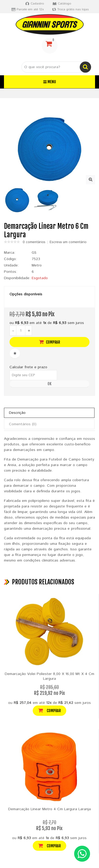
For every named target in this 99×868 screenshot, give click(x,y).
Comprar (49, 342)
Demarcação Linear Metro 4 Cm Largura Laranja (49, 809)
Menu (50, 82)
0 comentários (34, 242)
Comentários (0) (23, 424)
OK (49, 384)
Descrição (17, 413)
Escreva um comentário (68, 242)
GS (34, 253)
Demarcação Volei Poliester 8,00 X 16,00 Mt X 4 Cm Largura (49, 676)
